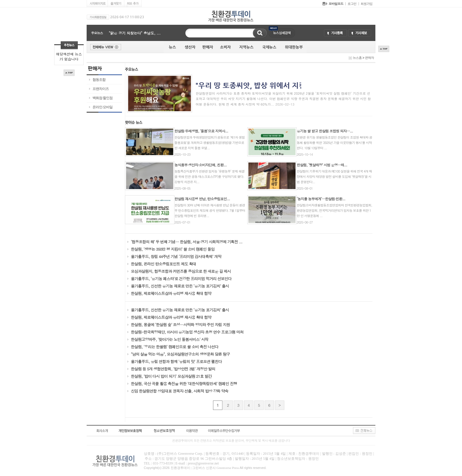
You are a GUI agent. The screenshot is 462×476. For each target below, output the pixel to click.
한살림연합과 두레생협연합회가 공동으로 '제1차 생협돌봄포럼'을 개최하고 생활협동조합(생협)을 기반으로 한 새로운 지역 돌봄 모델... (209, 143)
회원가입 (367, 4)
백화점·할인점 (103, 98)
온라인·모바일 (103, 107)
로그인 (352, 4)
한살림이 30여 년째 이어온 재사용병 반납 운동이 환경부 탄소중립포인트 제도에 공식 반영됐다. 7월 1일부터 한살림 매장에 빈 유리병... (210, 210)
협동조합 (99, 80)
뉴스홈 (357, 58)
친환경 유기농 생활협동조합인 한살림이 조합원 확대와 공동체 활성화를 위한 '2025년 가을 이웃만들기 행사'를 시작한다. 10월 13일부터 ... (334, 143)
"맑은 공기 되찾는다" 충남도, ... (135, 33)
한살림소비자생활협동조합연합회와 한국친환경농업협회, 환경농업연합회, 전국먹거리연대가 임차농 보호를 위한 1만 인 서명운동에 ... (334, 210)
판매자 (369, 58)
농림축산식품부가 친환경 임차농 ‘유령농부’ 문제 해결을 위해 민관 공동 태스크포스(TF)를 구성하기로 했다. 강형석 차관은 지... (209, 177)
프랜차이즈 (101, 89)
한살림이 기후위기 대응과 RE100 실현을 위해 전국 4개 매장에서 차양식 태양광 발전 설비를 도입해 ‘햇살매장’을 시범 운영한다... (334, 177)
